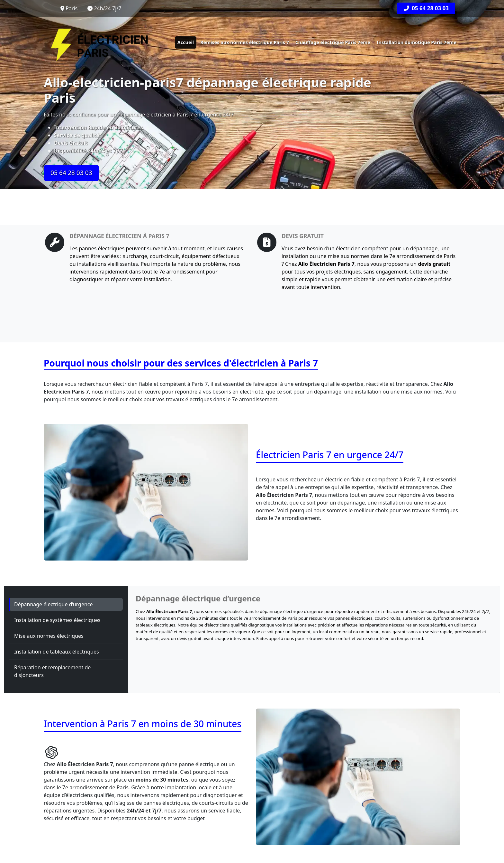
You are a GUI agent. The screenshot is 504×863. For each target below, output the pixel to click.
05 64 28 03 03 (426, 8)
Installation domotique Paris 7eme (417, 42)
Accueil (186, 42)
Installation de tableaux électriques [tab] (57, 652)
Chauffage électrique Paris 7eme (333, 42)
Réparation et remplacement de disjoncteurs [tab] (52, 671)
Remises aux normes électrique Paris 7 (245, 42)
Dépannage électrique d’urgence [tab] (54, 604)
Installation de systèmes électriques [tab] (57, 620)
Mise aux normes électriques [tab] (49, 636)
